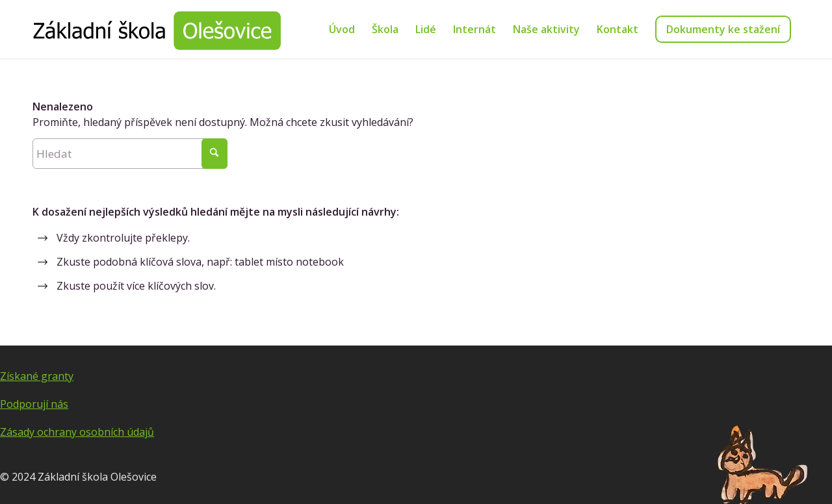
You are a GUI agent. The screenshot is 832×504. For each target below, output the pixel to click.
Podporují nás (34, 404)
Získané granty (37, 376)
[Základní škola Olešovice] (157, 29)
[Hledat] (130, 154)
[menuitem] (342, 29)
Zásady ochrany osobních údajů (77, 432)
